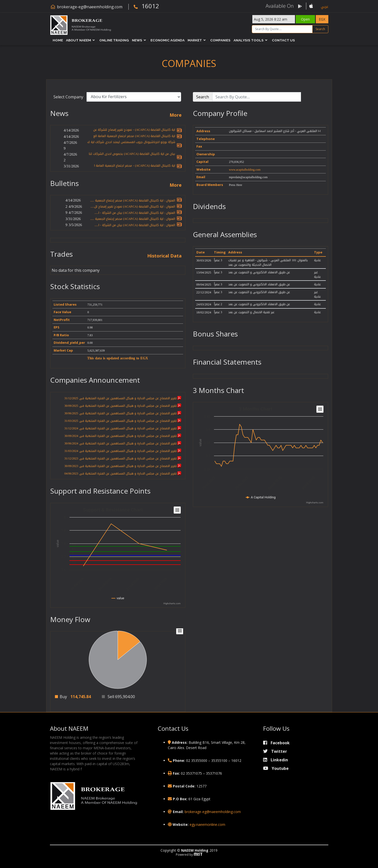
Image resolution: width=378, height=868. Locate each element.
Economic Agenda (168, 40)
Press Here (236, 185)
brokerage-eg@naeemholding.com (90, 7)
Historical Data (164, 256)
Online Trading (114, 40)
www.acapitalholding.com (245, 170)
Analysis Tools (249, 40)
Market (195, 40)
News (137, 40)
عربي (325, 7)
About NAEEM (79, 40)
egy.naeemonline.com (207, 824)
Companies (220, 40)
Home (58, 40)
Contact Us (283, 40)
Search (320, 29)
